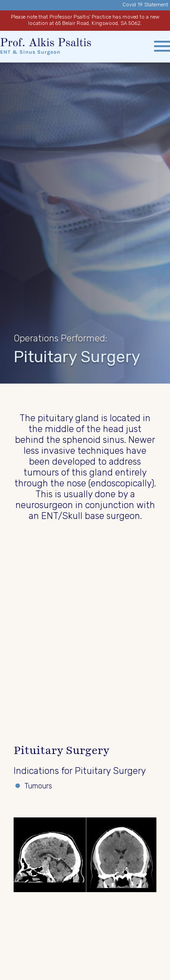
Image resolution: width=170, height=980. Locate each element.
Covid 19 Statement (145, 5)
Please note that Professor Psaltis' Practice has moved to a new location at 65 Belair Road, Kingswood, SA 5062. (85, 20)
